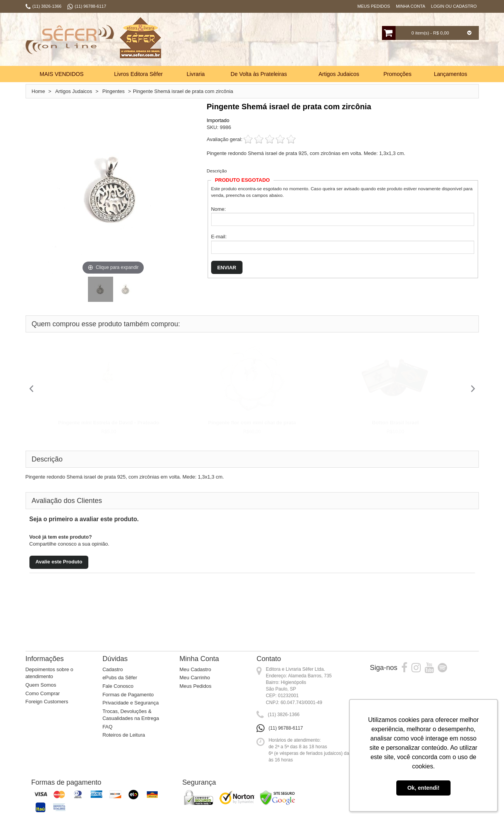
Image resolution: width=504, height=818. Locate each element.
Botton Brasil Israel (395, 423)
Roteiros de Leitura (124, 735)
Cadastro (113, 669)
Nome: (218, 209)
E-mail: (219, 237)
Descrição (217, 171)
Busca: (228, 40)
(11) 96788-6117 (286, 728)
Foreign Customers (47, 702)
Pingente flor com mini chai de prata (252, 423)
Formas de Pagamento (128, 695)
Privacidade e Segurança (130, 703)
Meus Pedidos (374, 6)
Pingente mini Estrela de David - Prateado (109, 423)
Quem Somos (41, 685)
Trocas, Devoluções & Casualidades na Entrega (131, 715)
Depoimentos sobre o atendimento (50, 673)
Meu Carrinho (195, 678)
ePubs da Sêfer (120, 678)
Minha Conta (411, 6)
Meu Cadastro (195, 669)
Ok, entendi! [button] (423, 788)
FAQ (107, 727)
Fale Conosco (118, 686)
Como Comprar (43, 693)
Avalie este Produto (59, 562)
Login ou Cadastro (454, 6)
